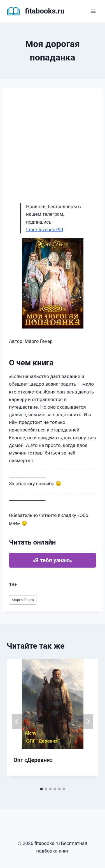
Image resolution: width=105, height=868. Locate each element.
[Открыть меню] (93, 11)
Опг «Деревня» (33, 760)
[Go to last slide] (17, 721)
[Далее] (88, 721)
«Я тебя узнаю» (53, 560)
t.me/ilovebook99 (45, 230)
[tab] (41, 789)
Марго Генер (23, 600)
